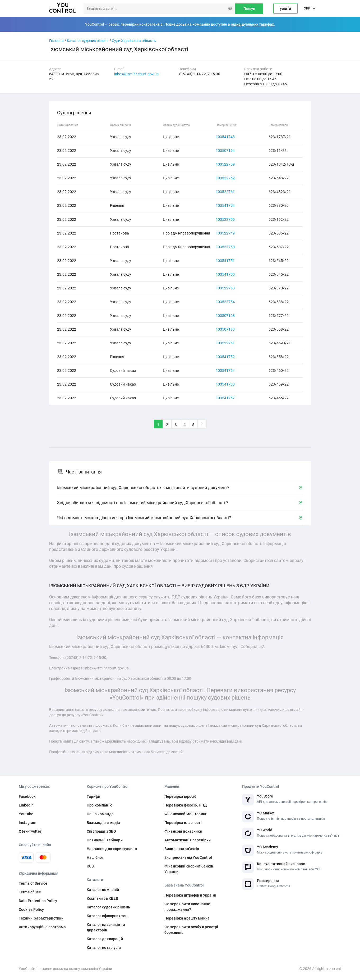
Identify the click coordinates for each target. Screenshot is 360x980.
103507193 (225, 329)
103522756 (225, 219)
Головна (56, 41)
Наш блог (95, 857)
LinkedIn (26, 805)
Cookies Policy (31, 909)
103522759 (225, 164)
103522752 (225, 178)
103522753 (225, 288)
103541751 (225, 261)
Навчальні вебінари (105, 840)
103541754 (225, 205)
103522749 (225, 233)
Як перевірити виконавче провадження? (187, 907)
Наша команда (100, 814)
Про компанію (100, 805)
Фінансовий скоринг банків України (189, 869)
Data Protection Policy (38, 901)
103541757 (225, 398)
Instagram (27, 823)
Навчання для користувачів (112, 849)
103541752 (225, 357)
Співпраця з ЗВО (101, 831)
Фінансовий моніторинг (186, 814)
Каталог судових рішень (88, 41)
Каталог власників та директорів (106, 927)
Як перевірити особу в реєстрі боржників (191, 930)
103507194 (225, 151)
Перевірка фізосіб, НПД (186, 805)
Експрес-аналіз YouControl (188, 857)
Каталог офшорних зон (107, 916)
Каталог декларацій (105, 939)
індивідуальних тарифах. (253, 24)
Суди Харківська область (134, 41)
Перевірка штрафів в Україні (190, 895)
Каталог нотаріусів (104, 948)
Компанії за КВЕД (103, 898)
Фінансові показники (183, 831)
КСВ (90, 866)
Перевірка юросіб (180, 796)
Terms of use (30, 892)
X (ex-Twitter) (31, 831)
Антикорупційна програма (42, 927)
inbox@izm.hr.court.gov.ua (136, 74)
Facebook (27, 796)
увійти (285, 8)
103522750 (225, 247)
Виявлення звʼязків (182, 849)
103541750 (225, 274)
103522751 (225, 343)
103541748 (225, 137)
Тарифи (93, 796)
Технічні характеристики (41, 918)
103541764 (225, 371)
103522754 (225, 302)
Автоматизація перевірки (188, 840)
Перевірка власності (183, 823)
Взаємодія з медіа (103, 823)
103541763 (225, 384)
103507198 (225, 316)
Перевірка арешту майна (187, 918)
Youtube (26, 814)
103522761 (225, 192)
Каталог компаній (103, 890)
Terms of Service (33, 883)
